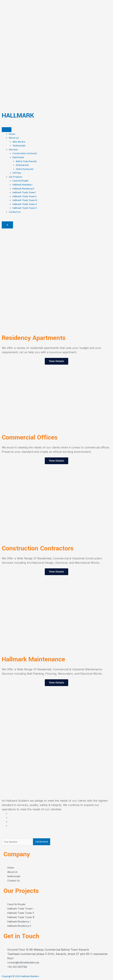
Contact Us (15, 212)
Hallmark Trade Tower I (24, 192)
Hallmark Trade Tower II (24, 196)
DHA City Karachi (25, 169)
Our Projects (15, 177)
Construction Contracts (25, 153)
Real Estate (18, 157)
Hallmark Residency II (23, 189)
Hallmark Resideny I (22, 185)
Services (13, 149)
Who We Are (19, 142)
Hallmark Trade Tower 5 (25, 208)
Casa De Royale (20, 181)
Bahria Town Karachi (26, 161)
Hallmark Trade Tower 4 (25, 204)
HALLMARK (18, 115)
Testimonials (19, 146)
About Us (14, 138)
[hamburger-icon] (7, 130)
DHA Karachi (22, 165)
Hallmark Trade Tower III (25, 200)
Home (12, 134)
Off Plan (17, 173)
